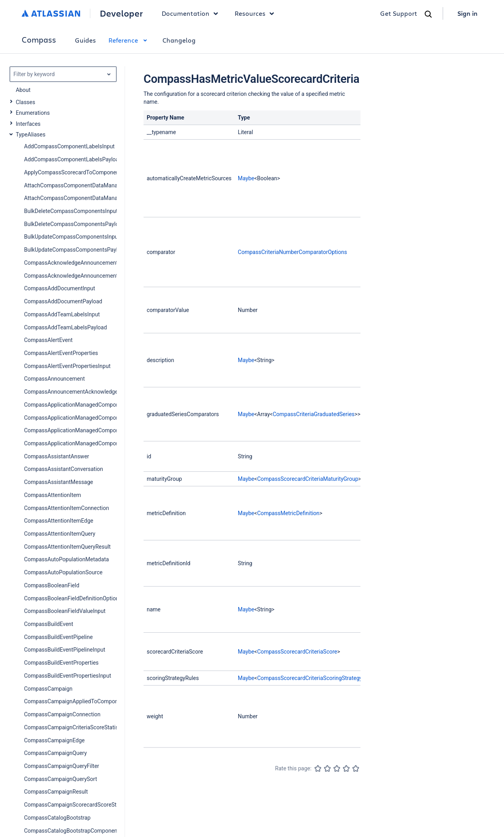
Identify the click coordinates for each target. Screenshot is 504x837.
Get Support (399, 13)
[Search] (428, 14)
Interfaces (28, 124)
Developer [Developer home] (121, 13)
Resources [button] (256, 13)
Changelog (179, 40)
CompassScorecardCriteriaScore (297, 652)
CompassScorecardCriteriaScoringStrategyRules (316, 678)
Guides (85, 40)
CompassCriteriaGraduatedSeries (314, 414)
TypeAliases (31, 135)
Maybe (246, 178)
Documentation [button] (192, 13)
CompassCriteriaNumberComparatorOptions (292, 252)
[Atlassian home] (51, 13)
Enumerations (33, 113)
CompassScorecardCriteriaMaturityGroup (308, 479)
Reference (129, 40)
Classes (25, 102)
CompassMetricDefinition (288, 513)
